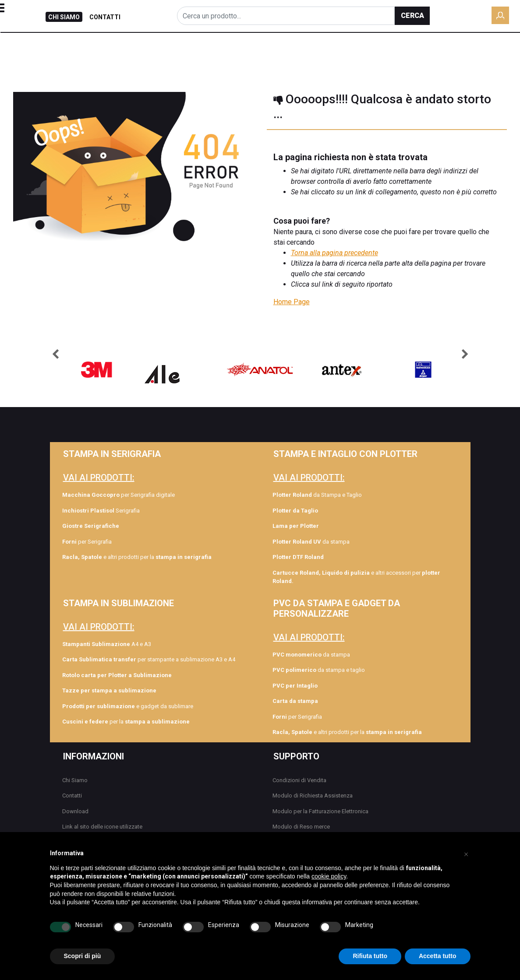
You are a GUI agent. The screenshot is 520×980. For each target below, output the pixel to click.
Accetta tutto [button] (438, 956)
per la (126, 722)
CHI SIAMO (64, 17)
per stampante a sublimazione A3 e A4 (149, 659)
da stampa (311, 542)
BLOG (231, 53)
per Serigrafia (87, 542)
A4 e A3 (107, 644)
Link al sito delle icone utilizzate (102, 827)
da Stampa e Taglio (317, 495)
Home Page (292, 302)
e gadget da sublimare (128, 706)
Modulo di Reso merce (301, 827)
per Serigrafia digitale (119, 495)
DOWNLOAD (494, 53)
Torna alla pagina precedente (334, 253)
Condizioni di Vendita (299, 780)
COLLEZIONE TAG (358, 53)
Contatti (72, 796)
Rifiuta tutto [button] (370, 956)
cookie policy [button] (329, 876)
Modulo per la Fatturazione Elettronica (320, 811)
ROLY (312, 53)
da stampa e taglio (319, 670)
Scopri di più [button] (83, 956)
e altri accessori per (356, 577)
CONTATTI (105, 17)
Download (75, 811)
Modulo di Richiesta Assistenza (313, 796)
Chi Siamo (75, 780)
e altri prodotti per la (137, 557)
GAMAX (408, 53)
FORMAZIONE (272, 53)
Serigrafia (101, 511)
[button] (412, 16)
